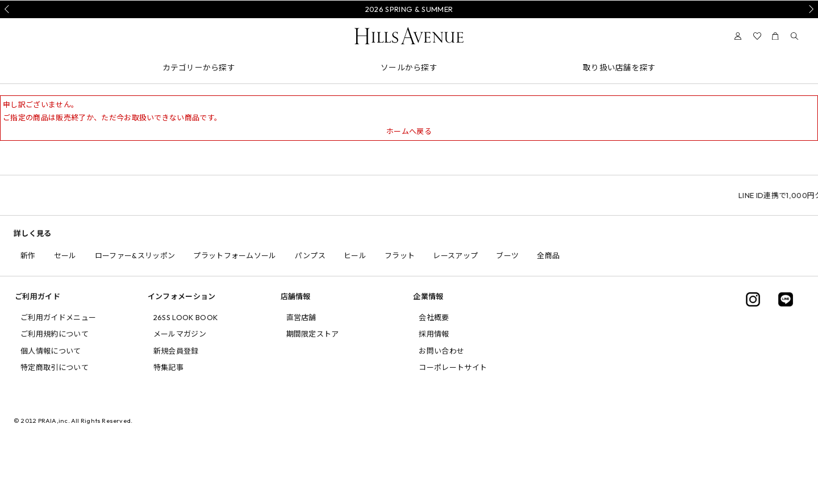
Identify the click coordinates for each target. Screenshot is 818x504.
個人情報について (51, 351)
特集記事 (168, 367)
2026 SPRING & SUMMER (409, 9)
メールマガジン (180, 334)
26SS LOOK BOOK (186, 317)
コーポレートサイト (453, 367)
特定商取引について (55, 367)
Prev (9, 9)
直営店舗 (301, 317)
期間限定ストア (313, 334)
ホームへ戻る (409, 131)
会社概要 (434, 317)
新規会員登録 (176, 351)
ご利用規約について (55, 334)
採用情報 (434, 334)
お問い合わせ (441, 351)
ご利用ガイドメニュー (58, 317)
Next (809, 9)
